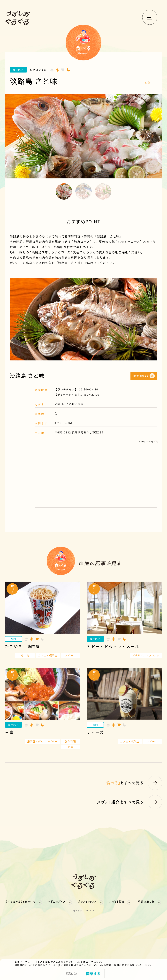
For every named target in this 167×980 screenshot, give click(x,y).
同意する (93, 973)
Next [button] (144, 136)
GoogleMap (148, 441)
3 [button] (103, 191)
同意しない (72, 973)
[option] (83, 136)
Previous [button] (23, 136)
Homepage (144, 376)
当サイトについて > (84, 911)
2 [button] (83, 191)
